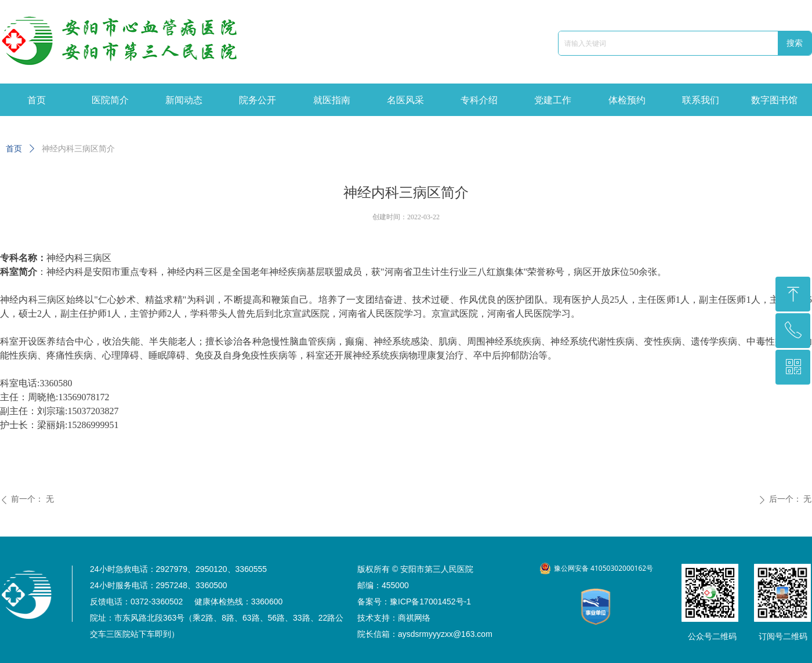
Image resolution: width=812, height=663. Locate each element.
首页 (14, 149)
